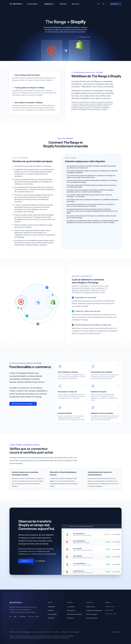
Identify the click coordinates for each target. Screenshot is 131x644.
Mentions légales (74, 632)
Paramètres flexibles (65, 413)
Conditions (56, 632)
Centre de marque (92, 618)
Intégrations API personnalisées (102, 413)
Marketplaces (71, 610)
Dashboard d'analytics (99, 392)
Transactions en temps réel (67, 392)
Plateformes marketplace (75, 614)
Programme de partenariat (94, 610)
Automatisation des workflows (102, 372)
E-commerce (71, 607)
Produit (50, 602)
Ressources (77, 4)
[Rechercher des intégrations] (98, 4)
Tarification (63, 4)
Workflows (51, 610)
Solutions (70, 602)
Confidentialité (64, 632)
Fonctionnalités (33, 4)
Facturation (70, 618)
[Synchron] (16, 4)
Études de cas (90, 607)
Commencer (116, 4)
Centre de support (92, 614)
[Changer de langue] (105, 4)
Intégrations (49, 4)
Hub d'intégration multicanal (68, 372)
